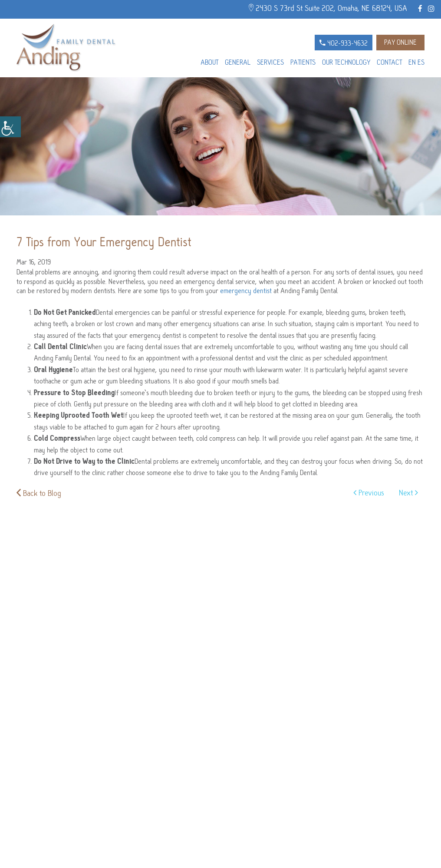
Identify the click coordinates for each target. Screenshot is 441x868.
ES (421, 63)
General (238, 63)
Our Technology (346, 63)
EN (412, 63)
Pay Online (400, 43)
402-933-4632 (344, 43)
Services (270, 63)
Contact (389, 63)
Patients (303, 63)
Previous (369, 493)
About (209, 63)
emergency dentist (246, 291)
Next (408, 493)
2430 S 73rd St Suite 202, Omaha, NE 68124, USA (328, 8)
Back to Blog (39, 493)
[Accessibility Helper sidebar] (10, 127)
